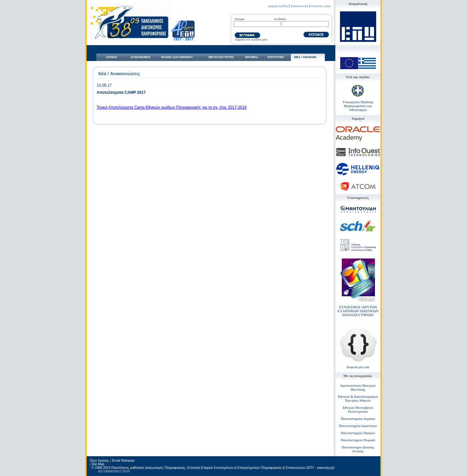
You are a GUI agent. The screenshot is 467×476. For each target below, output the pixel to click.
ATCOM (103, 471)
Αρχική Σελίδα (278, 6)
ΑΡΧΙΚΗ (112, 57)
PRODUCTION (119, 471)
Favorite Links (321, 6)
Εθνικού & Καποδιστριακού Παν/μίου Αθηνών (358, 398)
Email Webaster (123, 461)
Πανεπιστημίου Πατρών (358, 433)
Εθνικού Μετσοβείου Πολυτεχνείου (358, 409)
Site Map (98, 464)
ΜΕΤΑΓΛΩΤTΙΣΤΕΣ (221, 57)
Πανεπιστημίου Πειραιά (358, 440)
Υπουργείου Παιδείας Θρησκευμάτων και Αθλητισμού (358, 106)
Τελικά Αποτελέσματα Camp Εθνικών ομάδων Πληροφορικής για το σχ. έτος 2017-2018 (172, 107)
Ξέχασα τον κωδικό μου (251, 40)
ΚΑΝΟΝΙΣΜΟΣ (141, 57)
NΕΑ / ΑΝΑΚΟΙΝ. (305, 57)
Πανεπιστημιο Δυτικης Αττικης (358, 449)
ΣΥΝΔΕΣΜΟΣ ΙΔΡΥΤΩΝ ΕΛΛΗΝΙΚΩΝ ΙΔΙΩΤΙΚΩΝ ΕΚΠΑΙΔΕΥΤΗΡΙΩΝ (358, 311)
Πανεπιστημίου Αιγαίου (358, 419)
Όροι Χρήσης (99, 461)
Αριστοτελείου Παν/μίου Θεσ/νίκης (358, 387)
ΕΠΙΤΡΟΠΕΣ (276, 57)
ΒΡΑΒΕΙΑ (252, 57)
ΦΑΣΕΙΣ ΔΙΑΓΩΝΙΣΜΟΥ (177, 57)
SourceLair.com (358, 367)
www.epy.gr (325, 468)
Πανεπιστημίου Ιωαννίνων (358, 426)
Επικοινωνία (299, 6)
